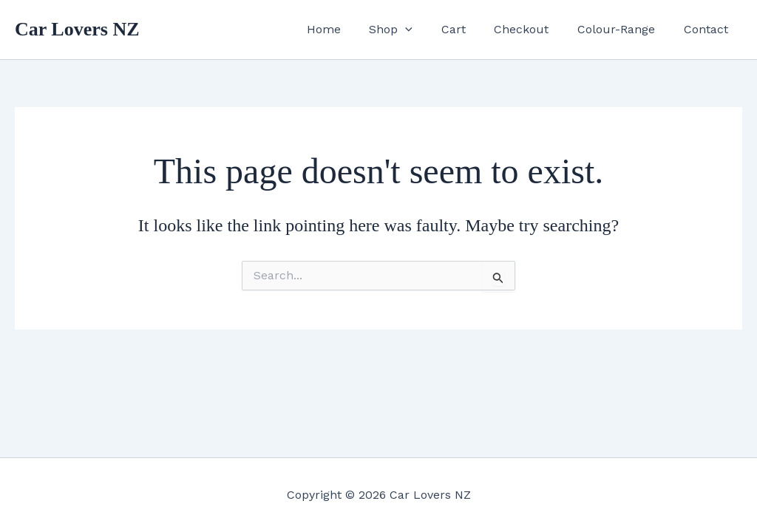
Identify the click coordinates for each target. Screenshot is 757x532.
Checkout (534, 29)
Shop (413, 30)
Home (350, 29)
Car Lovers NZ (77, 29)
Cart (471, 29)
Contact (708, 29)
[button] (427, 30)
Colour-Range (624, 29)
